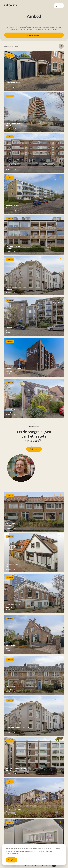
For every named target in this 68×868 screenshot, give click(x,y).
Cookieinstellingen (12, 853)
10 (50, 865)
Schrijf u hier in (34, 449)
